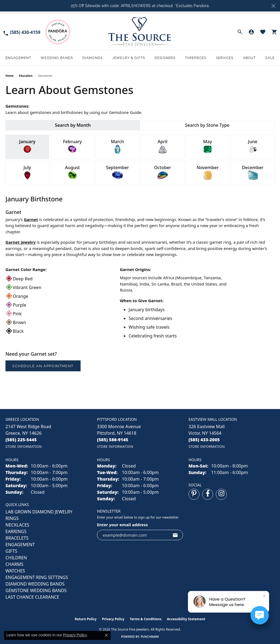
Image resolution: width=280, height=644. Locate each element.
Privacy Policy (113, 619)
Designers (165, 58)
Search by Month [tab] (73, 125)
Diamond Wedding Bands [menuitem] (35, 584)
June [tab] (253, 147)
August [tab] (72, 173)
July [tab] (27, 173)
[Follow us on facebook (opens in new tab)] (208, 494)
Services (225, 58)
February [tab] (73, 147)
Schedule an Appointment (43, 366)
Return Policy (86, 619)
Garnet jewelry (20, 242)
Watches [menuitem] (15, 571)
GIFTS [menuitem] (11, 551)
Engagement (18, 58)
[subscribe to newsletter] (175, 535)
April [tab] (163, 147)
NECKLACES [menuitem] (17, 525)
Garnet (31, 219)
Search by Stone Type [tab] (207, 125)
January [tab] (27, 147)
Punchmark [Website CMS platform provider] (150, 637)
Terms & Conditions (146, 619)
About (250, 58)
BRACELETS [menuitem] (17, 538)
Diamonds (93, 58)
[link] (22, 32)
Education (26, 76)
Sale (270, 58)
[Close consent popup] (106, 635)
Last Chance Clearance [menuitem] (32, 597)
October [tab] (163, 173)
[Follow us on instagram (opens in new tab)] (221, 494)
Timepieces (196, 58)
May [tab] (208, 147)
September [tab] (117, 173)
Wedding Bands (57, 58)
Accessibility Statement (186, 619)
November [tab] (208, 173)
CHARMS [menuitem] (14, 564)
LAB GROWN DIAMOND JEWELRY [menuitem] (39, 512)
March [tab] (117, 147)
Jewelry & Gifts (129, 58)
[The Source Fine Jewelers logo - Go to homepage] (140, 32)
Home (10, 76)
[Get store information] (24, 447)
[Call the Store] (21, 440)
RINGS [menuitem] (12, 518)
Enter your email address (122, 525)
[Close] (273, 6)
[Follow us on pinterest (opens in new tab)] (194, 494)
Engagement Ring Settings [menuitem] (37, 577)
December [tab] (253, 173)
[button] (240, 32)
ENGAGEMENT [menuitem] (20, 545)
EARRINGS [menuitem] (16, 531)
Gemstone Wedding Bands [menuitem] (36, 590)
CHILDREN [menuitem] (16, 558)
